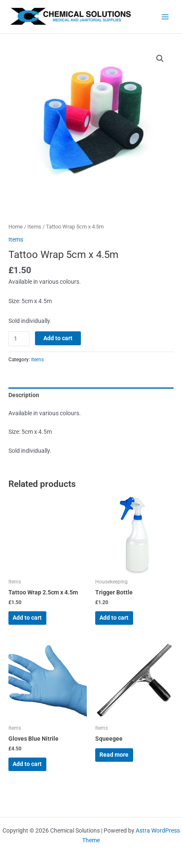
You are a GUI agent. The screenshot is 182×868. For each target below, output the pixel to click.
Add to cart (58, 338)
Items (34, 227)
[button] (160, 59)
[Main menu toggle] (165, 17)
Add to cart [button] (27, 618)
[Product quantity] (19, 339)
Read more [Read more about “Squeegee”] (114, 755)
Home (16, 227)
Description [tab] (24, 395)
